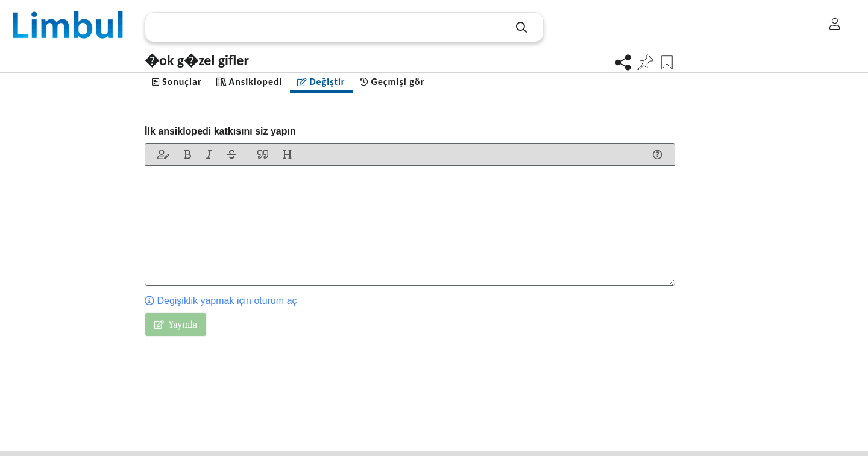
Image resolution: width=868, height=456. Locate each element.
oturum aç (275, 301)
